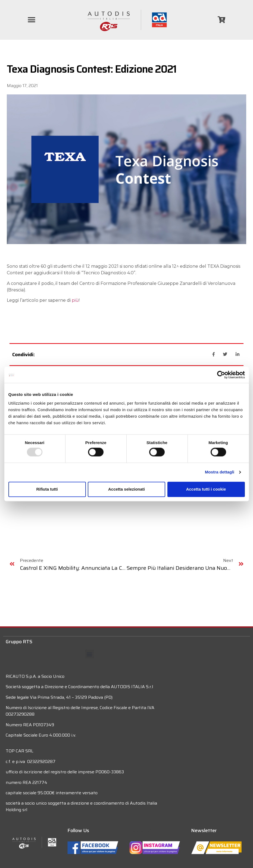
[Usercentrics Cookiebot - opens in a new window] (221, 375)
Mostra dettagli (220, 472)
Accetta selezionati (126, 489)
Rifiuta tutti (47, 489)
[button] (32, 20)
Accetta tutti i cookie (206, 489)
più (75, 300)
